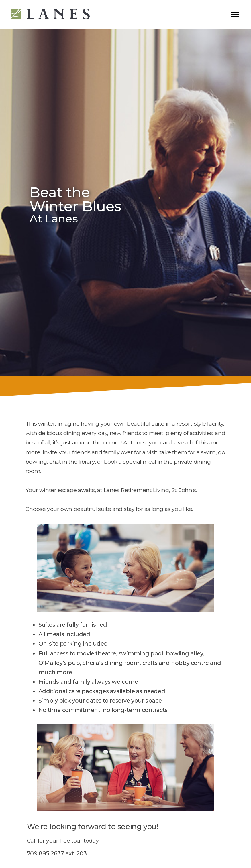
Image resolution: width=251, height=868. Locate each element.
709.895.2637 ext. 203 (57, 853)
